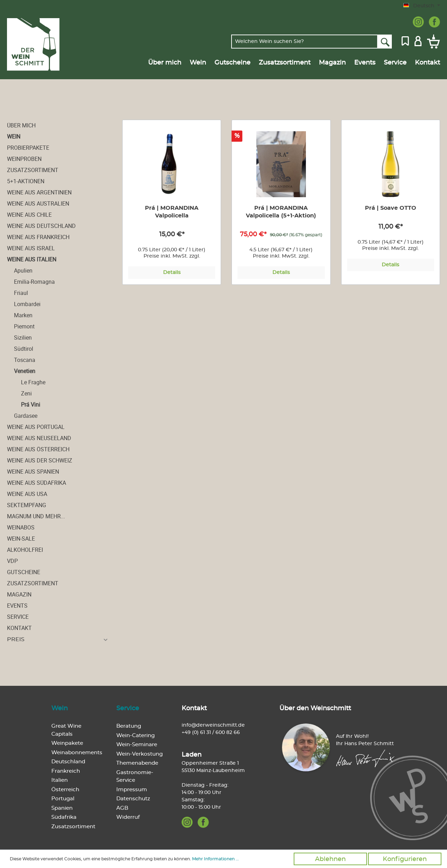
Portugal (63, 799)
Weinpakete (67, 743)
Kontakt (19, 628)
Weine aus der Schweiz (40, 460)
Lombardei (27, 304)
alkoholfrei (25, 550)
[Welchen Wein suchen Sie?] (305, 42)
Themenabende (137, 763)
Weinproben (24, 159)
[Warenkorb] (432, 42)
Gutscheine (24, 572)
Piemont (24, 326)
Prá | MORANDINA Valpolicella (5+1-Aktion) (281, 212)
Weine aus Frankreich (38, 237)
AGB (122, 808)
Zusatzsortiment (33, 170)
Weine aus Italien (32, 259)
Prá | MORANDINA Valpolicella (172, 212)
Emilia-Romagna (34, 282)
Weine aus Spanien (33, 472)
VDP (12, 561)
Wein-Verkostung (140, 754)
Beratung (129, 726)
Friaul (21, 293)
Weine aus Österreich (38, 449)
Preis (58, 640)
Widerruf (128, 817)
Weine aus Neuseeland (39, 438)
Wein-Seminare (137, 745)
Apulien (23, 270)
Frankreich (66, 771)
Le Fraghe (33, 382)
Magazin (19, 594)
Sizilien (23, 337)
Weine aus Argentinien (39, 192)
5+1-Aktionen (26, 181)
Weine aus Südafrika (36, 483)
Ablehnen (330, 859)
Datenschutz (133, 799)
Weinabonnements (77, 753)
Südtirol (24, 349)
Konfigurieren (405, 859)
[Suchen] (385, 42)
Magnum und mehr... (36, 516)
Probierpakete (28, 148)
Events (17, 606)
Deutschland (68, 762)
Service (18, 617)
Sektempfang (27, 505)
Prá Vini (31, 405)
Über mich (21, 125)
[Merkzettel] (405, 40)
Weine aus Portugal (36, 427)
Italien (60, 780)
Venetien (25, 371)
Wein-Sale (21, 539)
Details (172, 273)
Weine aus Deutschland (41, 226)
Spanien (62, 808)
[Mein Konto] (418, 40)
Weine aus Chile (29, 215)
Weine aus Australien (38, 203)
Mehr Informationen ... (215, 859)
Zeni (26, 393)
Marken (23, 315)
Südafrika (64, 817)
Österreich (65, 790)
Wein (14, 136)
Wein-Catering (135, 736)
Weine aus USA (27, 494)
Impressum (132, 790)
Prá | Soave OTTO (391, 208)
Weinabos (21, 527)
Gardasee (26, 416)
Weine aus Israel (31, 248)
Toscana (25, 360)
